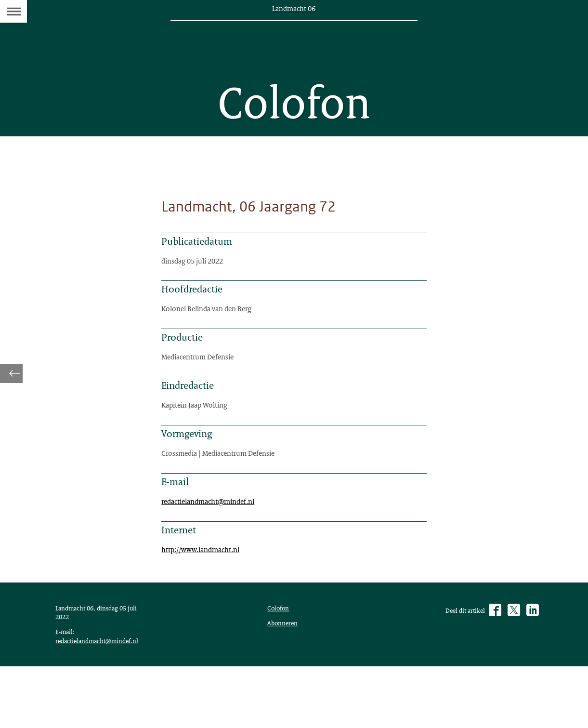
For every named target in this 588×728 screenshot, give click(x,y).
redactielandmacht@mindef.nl (215, 545)
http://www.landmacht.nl (206, 597)
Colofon (280, 663)
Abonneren (285, 679)
